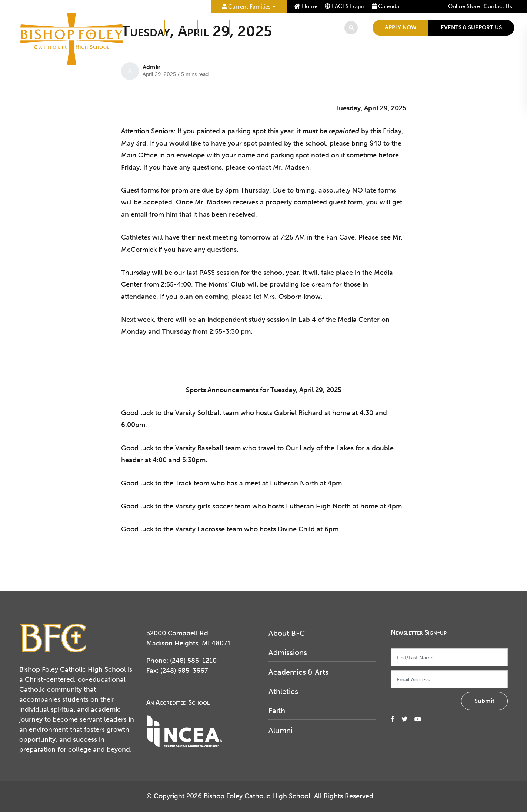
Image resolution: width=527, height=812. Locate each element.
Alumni (321, 28)
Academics (214, 28)
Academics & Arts (298, 672)
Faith (300, 28)
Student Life (247, 28)
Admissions (181, 28)
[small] (393, 719)
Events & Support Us (471, 27)
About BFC (149, 28)
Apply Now (401, 27)
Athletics (277, 28)
